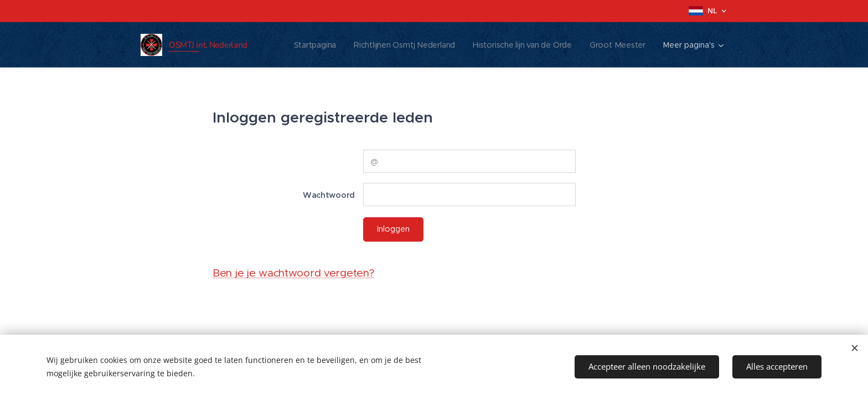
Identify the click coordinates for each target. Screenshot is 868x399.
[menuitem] (313, 45)
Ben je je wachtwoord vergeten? (293, 273)
